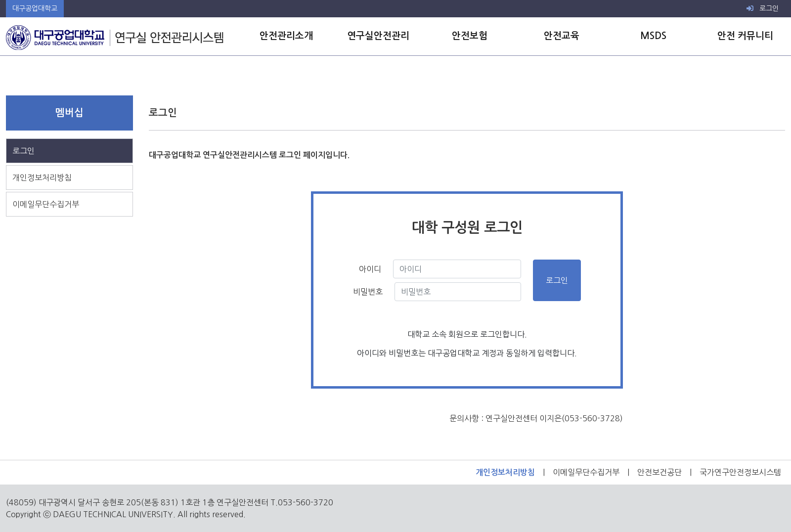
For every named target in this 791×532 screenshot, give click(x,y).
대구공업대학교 (35, 8)
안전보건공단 (659, 472)
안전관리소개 (286, 36)
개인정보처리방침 (42, 177)
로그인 (763, 8)
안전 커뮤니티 (745, 36)
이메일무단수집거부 (46, 204)
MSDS (653, 36)
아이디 (367, 269)
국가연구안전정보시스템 (740, 472)
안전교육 (562, 36)
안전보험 (470, 36)
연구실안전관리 (378, 36)
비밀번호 (368, 292)
